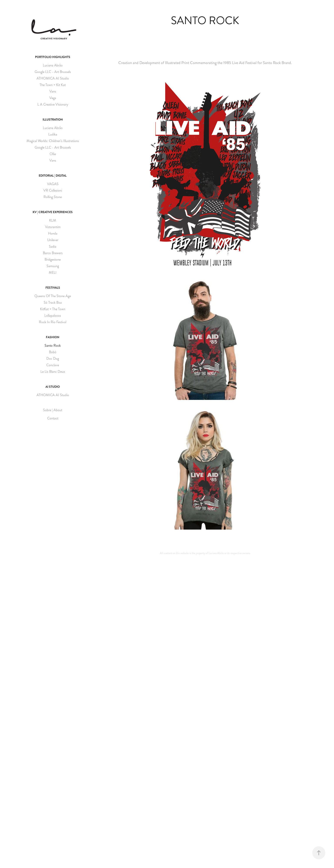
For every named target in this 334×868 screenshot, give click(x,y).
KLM (53, 220)
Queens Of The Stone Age (53, 296)
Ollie (53, 154)
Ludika (53, 134)
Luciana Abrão (53, 65)
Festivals (53, 288)
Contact (53, 418)
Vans (53, 91)
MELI (53, 272)
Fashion (53, 337)
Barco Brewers (53, 253)
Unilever (53, 240)
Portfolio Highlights (53, 57)
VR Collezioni (53, 190)
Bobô (53, 352)
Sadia (53, 246)
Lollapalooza (53, 316)
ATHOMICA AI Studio (53, 78)
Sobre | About (53, 410)
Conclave (53, 365)
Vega (53, 98)
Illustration (53, 119)
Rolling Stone (53, 197)
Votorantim (53, 227)
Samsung (53, 266)
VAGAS (53, 184)
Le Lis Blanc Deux (53, 372)
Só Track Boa (53, 302)
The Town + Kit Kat (53, 85)
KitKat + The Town (53, 309)
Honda (53, 233)
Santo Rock (53, 345)
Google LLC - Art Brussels (53, 72)
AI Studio (53, 387)
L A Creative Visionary (53, 104)
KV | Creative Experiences (53, 212)
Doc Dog (53, 359)
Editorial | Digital (53, 176)
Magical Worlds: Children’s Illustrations (53, 141)
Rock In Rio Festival (53, 322)
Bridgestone (53, 259)
